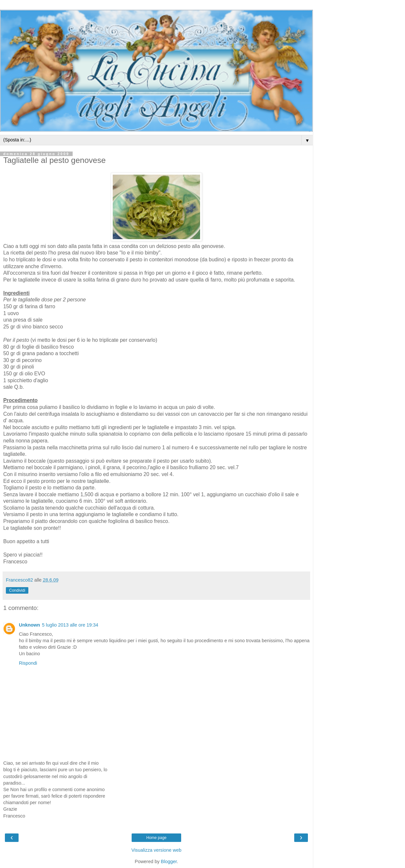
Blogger (169, 861)
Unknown (29, 625)
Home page (156, 838)
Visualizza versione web (156, 850)
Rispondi (28, 663)
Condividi (17, 590)
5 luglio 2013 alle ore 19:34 (70, 625)
